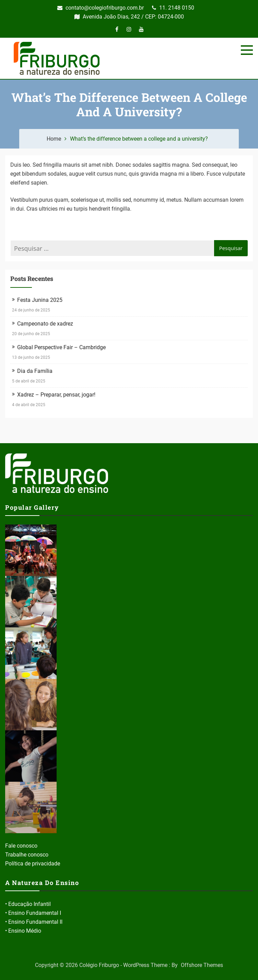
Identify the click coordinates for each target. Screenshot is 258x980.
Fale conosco (21, 846)
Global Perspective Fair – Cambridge (61, 347)
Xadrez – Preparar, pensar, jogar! (56, 395)
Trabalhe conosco (27, 855)
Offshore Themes (202, 965)
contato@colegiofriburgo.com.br (101, 8)
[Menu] (247, 50)
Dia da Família (35, 371)
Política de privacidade (33, 864)
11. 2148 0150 (173, 8)
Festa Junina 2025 (40, 300)
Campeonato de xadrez (45, 324)
